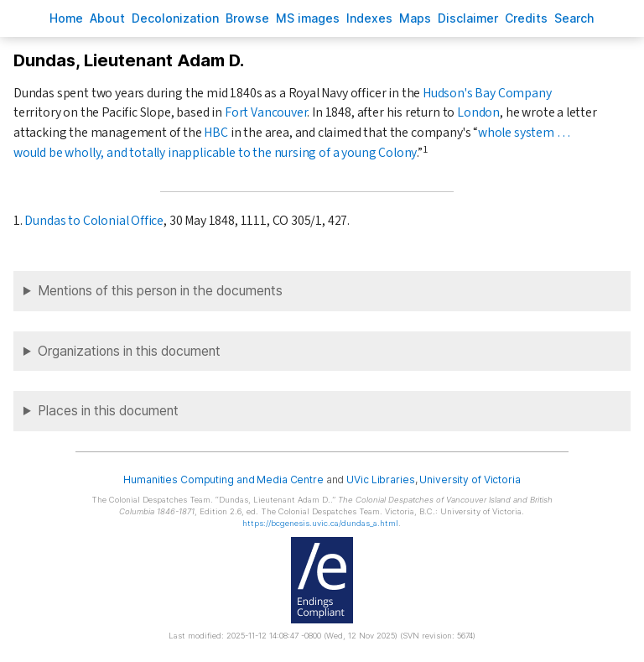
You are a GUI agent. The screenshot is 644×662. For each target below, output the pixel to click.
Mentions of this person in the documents (160, 291)
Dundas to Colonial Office (94, 221)
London (478, 112)
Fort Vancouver (266, 112)
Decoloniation (175, 18)
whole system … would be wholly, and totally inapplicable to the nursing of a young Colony (292, 143)
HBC (216, 133)
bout (107, 18)
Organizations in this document (129, 351)
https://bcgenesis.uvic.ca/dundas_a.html (320, 523)
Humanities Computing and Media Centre (223, 480)
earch (574, 18)
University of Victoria (470, 480)
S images (308, 18)
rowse (247, 18)
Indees (369, 18)
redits (526, 18)
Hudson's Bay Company (487, 93)
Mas (415, 18)
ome (66, 18)
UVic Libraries (380, 480)
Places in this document (108, 411)
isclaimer (468, 18)
